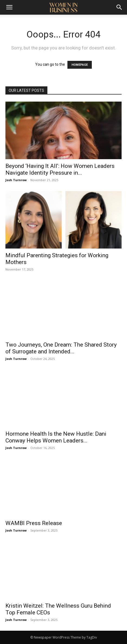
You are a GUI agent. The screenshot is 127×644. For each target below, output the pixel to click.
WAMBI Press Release (34, 523)
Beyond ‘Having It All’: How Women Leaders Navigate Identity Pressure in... (60, 169)
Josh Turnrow (16, 180)
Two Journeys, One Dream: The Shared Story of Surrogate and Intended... (61, 348)
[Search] (119, 7)
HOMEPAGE (80, 65)
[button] (9, 7)
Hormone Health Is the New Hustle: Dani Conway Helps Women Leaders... (56, 437)
